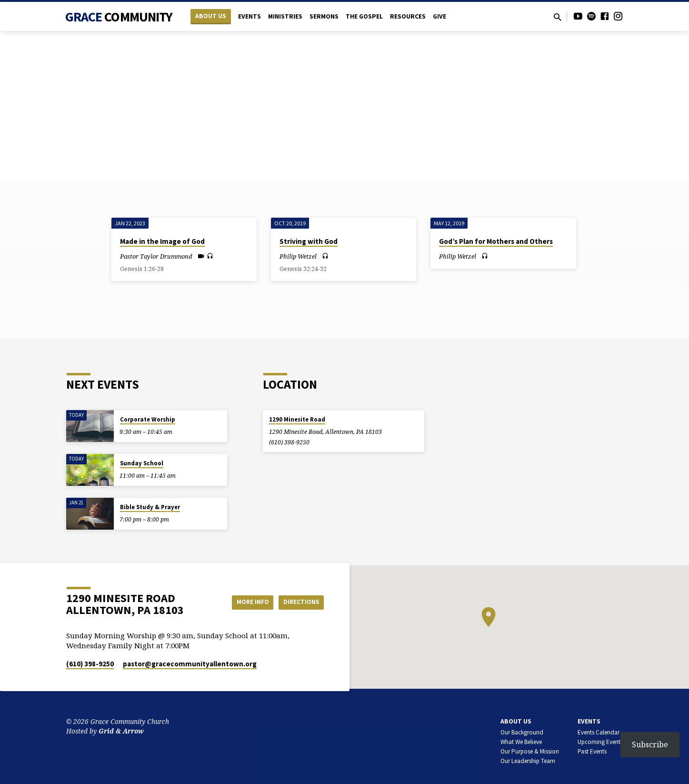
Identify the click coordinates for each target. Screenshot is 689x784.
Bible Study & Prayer (150, 507)
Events (250, 16)
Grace (119, 17)
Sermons (324, 16)
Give (439, 16)
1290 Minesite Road (297, 419)
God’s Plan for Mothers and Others (496, 241)
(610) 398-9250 (289, 442)
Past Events (592, 751)
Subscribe (650, 744)
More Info (246, 602)
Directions (300, 602)
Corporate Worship (148, 419)
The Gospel (364, 16)
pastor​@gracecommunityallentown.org (190, 664)
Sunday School (142, 463)
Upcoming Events (600, 742)
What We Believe (521, 742)
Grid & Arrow (121, 731)
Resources (408, 16)
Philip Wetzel (298, 256)
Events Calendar (599, 732)
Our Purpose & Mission (530, 751)
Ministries (285, 16)
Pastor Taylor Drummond (156, 256)
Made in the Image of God (162, 241)
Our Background (522, 732)
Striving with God (309, 241)
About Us (211, 16)
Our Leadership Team (528, 761)
